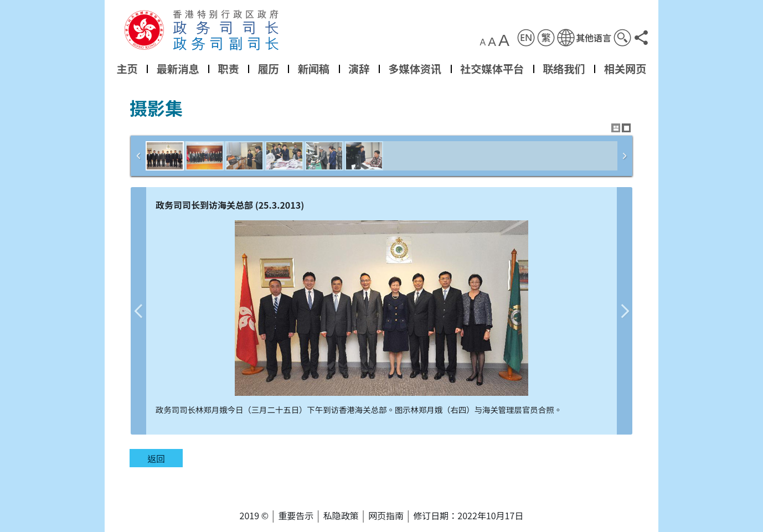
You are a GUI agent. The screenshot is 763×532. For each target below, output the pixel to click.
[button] (584, 38)
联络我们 (564, 69)
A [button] (483, 43)
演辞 (359, 69)
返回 (156, 458)
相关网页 (625, 69)
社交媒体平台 (492, 69)
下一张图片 (625, 311)
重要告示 (296, 515)
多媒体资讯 (415, 69)
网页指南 (386, 515)
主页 (127, 69)
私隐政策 (341, 515)
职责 (228, 69)
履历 (268, 69)
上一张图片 (138, 311)
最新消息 (178, 69)
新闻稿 (314, 69)
